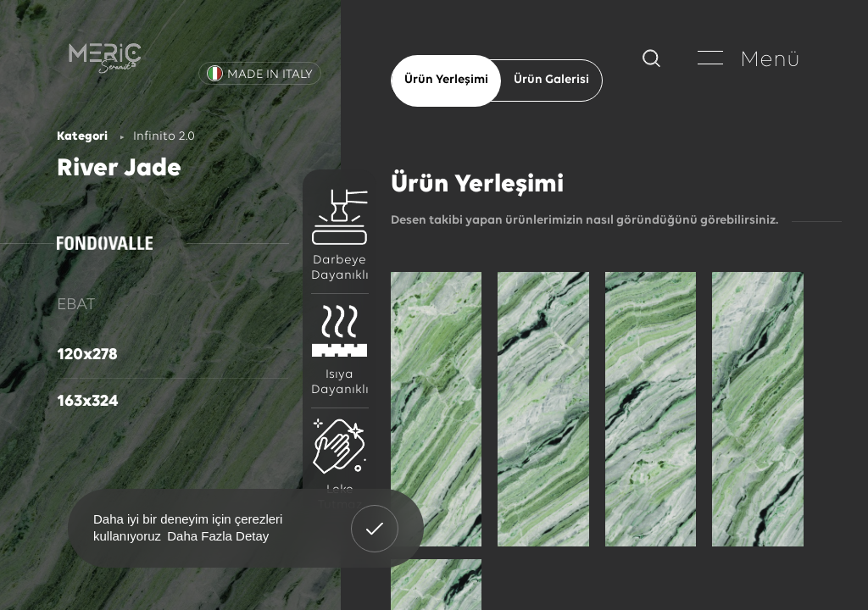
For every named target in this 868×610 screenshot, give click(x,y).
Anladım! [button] (375, 516)
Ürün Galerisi (551, 80)
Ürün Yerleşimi (446, 80)
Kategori (82, 137)
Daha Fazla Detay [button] (218, 536)
